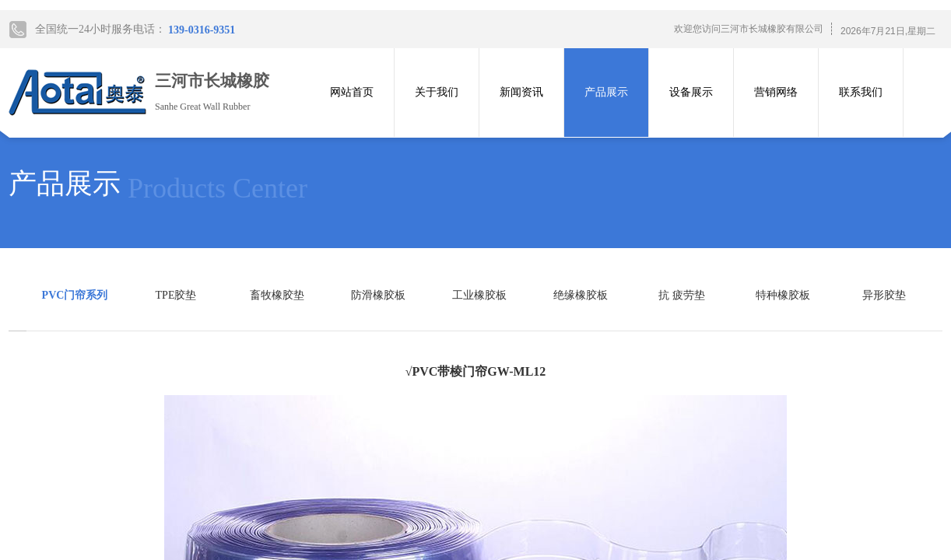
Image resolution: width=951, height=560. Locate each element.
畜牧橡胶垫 (277, 295)
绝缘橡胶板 (581, 295)
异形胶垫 (884, 295)
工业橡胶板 (479, 295)
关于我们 (437, 92)
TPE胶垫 (176, 295)
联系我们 (861, 92)
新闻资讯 (521, 92)
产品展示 (606, 92)
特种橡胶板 (783, 295)
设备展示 (691, 92)
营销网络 (776, 92)
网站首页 (352, 92)
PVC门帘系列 (75, 295)
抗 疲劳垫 (682, 295)
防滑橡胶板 (378, 295)
